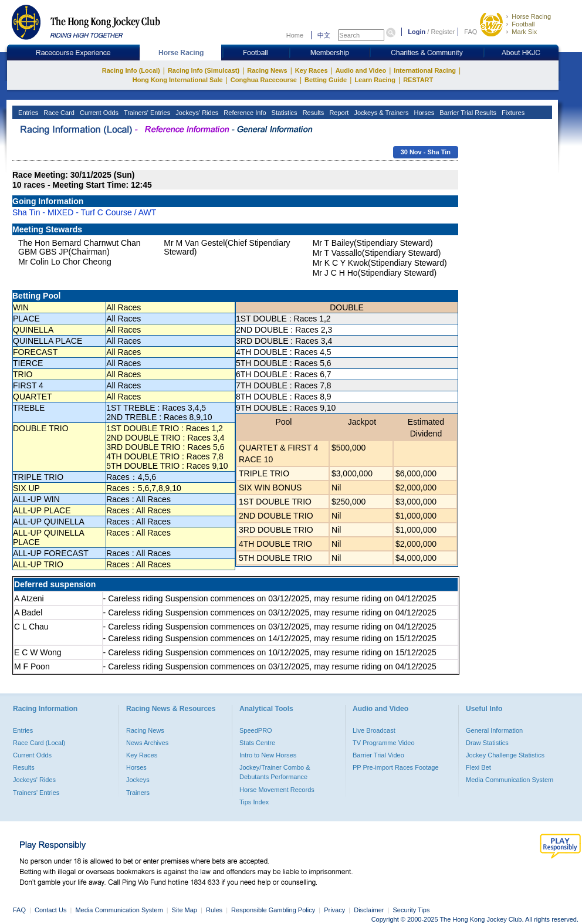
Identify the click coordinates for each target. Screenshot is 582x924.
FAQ (471, 32)
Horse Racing (531, 16)
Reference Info (244, 113)
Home (295, 35)
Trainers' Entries (146, 113)
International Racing (425, 70)
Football (523, 24)
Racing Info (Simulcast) (204, 70)
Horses (423, 113)
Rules (215, 910)
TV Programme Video (384, 743)
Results (313, 113)
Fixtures (512, 113)
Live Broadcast (374, 730)
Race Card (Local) (39, 743)
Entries (27, 113)
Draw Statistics (487, 743)
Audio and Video (361, 70)
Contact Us (50, 910)
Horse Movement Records (277, 790)
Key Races (312, 70)
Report (338, 113)
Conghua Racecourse (264, 80)
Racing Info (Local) (131, 70)
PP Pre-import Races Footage (396, 767)
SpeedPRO (256, 730)
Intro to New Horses (268, 755)
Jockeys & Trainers (380, 113)
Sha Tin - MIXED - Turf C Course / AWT (84, 212)
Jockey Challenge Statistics (505, 755)
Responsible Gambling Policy (273, 910)
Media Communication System (510, 780)
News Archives (147, 743)
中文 (324, 35)
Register (443, 32)
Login (417, 32)
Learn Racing (375, 80)
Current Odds (98, 113)
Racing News (267, 70)
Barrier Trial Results (467, 113)
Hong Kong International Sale (178, 80)
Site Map (185, 910)
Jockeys (138, 780)
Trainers (138, 793)
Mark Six (524, 32)
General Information (494, 730)
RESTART (418, 80)
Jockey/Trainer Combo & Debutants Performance (275, 772)
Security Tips (412, 910)
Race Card (58, 113)
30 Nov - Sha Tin (426, 152)
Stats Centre (257, 743)
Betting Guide (326, 80)
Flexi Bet (478, 767)
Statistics (284, 113)
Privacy (334, 910)
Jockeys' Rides (196, 113)
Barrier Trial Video (378, 755)
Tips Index (254, 802)
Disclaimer (369, 910)
